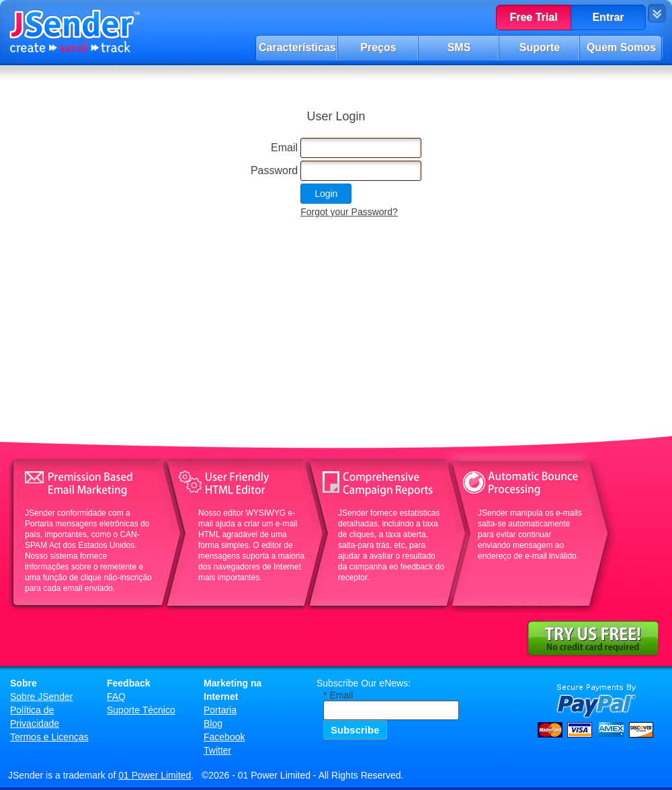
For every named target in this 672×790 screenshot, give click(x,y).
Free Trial (533, 17)
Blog (213, 723)
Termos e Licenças (49, 737)
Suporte (540, 47)
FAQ (116, 697)
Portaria (220, 710)
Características (297, 47)
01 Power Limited (155, 775)
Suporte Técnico (141, 710)
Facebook (224, 737)
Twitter (217, 750)
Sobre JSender (41, 697)
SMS (459, 47)
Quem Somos (621, 47)
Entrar (608, 17)
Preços (378, 47)
